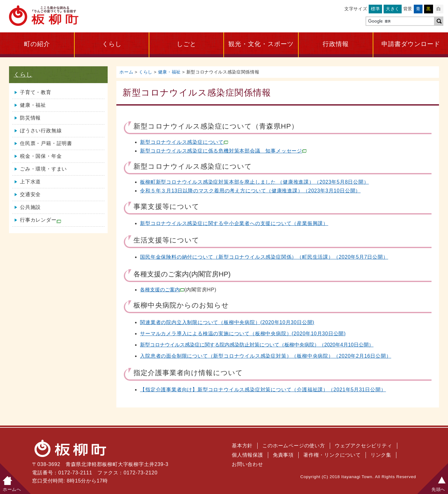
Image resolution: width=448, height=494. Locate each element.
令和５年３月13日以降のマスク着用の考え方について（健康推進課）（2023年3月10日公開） (250, 191)
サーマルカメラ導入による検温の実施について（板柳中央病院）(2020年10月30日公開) (243, 334)
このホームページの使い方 (294, 446)
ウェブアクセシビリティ (364, 446)
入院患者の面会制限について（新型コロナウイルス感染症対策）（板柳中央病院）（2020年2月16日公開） (266, 356)
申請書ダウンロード (411, 44)
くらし (112, 44)
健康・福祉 (169, 72)
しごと (187, 44)
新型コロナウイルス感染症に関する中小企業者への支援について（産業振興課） (234, 223)
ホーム (126, 72)
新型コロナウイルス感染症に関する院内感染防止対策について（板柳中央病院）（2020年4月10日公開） (257, 345)
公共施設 (30, 207)
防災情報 (30, 118)
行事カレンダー (40, 220)
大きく (393, 9)
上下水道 (30, 182)
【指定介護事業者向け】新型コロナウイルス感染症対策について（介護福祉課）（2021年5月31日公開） (263, 390)
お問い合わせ (247, 464)
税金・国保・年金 (41, 156)
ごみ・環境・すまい (43, 169)
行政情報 (336, 44)
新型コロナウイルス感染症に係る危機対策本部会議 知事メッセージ (223, 151)
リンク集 (381, 455)
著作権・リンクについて (332, 455)
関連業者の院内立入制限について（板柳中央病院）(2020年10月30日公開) (227, 322)
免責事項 (283, 455)
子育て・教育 (36, 92)
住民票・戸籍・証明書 (46, 143)
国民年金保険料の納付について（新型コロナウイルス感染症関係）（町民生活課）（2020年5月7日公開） (264, 257)
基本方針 (242, 446)
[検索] (399, 21)
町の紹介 (37, 44)
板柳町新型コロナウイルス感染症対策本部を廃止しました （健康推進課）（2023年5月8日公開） (254, 182)
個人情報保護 (247, 455)
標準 (375, 9)
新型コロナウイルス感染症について (184, 142)
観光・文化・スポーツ (261, 44)
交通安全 (30, 194)
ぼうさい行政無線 (41, 131)
